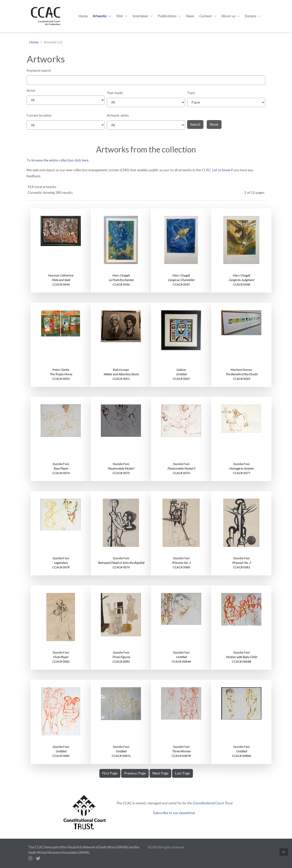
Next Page (160, 773)
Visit (122, 16)
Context (208, 16)
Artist (31, 91)
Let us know (221, 170)
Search (195, 124)
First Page (110, 773)
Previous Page (135, 773)
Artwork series (118, 115)
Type (191, 93)
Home (83, 16)
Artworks (102, 16)
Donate (253, 16)
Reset (214, 124)
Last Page (182, 773)
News (190, 16)
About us (231, 16)
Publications (169, 16)
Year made (115, 93)
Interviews (142, 16)
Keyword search (39, 70)
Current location (39, 115)
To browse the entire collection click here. (58, 160)
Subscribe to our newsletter (174, 813)
